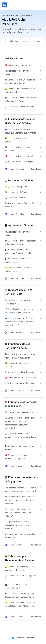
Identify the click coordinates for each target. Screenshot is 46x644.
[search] (24, 41)
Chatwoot (30, 638)
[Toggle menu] (42, 5)
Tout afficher (36, 169)
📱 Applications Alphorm (19, 225)
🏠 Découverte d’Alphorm (19, 181)
